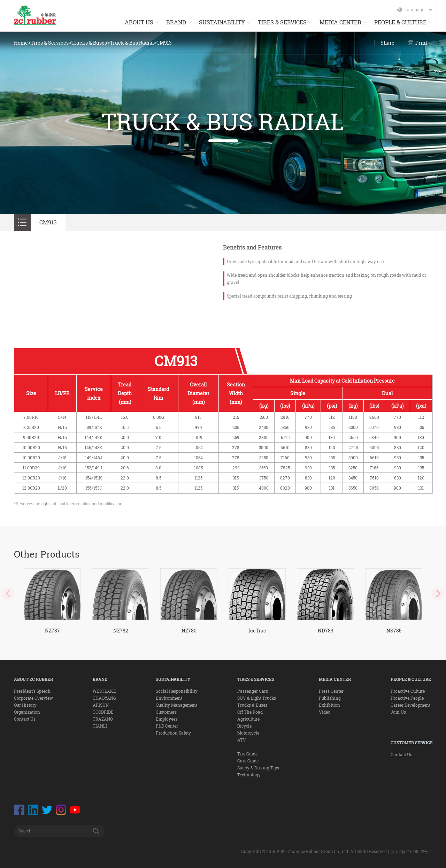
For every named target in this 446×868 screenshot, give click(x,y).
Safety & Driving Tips (258, 768)
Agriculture (248, 719)
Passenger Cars (253, 691)
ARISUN (101, 705)
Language (418, 9)
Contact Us (25, 719)
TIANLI (100, 726)
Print (421, 43)
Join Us (398, 712)
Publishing (330, 698)
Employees (167, 719)
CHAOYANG (104, 698)
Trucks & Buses (89, 43)
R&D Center (167, 726)
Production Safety (173, 733)
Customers (166, 712)
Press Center (331, 691)
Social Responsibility (177, 691)
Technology (249, 775)
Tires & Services (50, 43)
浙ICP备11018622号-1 (411, 852)
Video (325, 712)
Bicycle (244, 726)
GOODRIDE (103, 712)
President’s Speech (32, 691)
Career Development (410, 705)
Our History (25, 705)
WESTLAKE (104, 691)
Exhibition (329, 705)
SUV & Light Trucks (257, 698)
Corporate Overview (33, 698)
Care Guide (248, 761)
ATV (242, 740)
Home (21, 43)
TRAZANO (103, 719)
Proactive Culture (408, 691)
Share (387, 43)
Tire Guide (247, 754)
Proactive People (407, 698)
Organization (27, 712)
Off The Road (250, 712)
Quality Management (176, 705)
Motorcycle (248, 733)
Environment (169, 698)
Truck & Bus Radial (132, 43)
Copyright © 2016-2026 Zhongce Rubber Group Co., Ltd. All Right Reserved (314, 851)
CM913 (164, 43)
